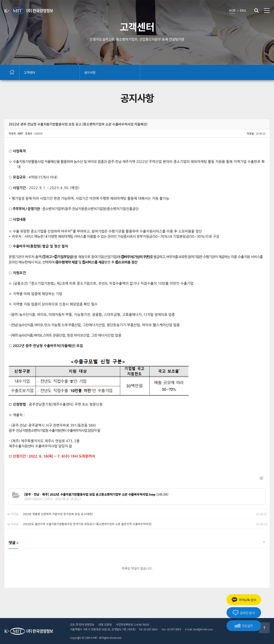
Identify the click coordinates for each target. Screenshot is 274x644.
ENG (243, 10)
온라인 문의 (244, 613)
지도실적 (244, 626)
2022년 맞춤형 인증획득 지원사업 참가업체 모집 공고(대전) (58, 514)
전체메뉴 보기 (267, 11)
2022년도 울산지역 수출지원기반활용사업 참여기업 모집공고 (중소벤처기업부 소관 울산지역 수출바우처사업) (87, 524)
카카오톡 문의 (244, 600)
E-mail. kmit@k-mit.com (199, 629)
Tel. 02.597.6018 (148, 629)
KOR (232, 10)
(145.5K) (96, 494)
